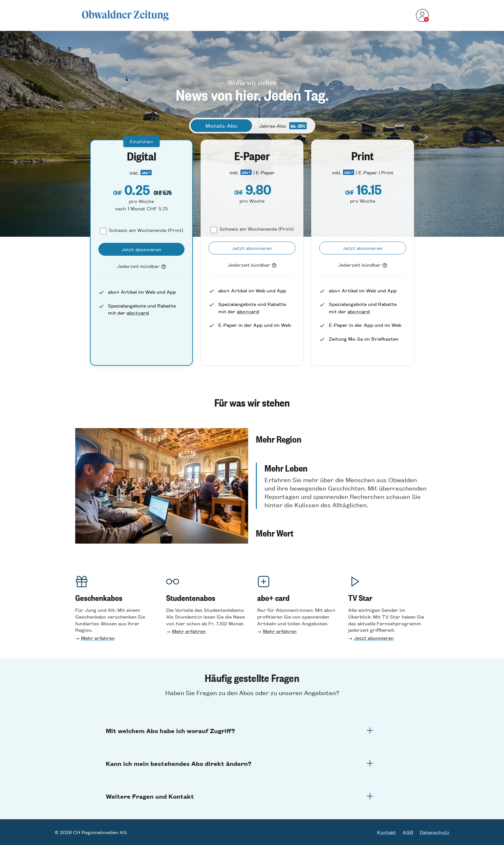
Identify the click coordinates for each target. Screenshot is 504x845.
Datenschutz (435, 832)
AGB (408, 832)
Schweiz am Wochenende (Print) (146, 230)
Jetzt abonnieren (374, 638)
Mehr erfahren (98, 638)
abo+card (138, 312)
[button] (342, 457)
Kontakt (387, 832)
